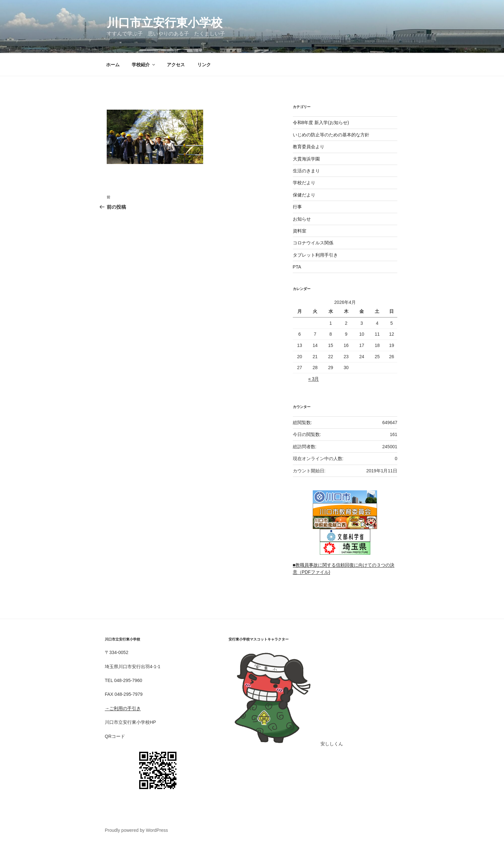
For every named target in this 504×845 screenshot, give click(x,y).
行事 (297, 207)
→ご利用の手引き (123, 708)
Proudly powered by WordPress (136, 830)
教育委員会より (309, 147)
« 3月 (314, 379)
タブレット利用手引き (315, 255)
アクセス (176, 65)
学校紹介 (144, 65)
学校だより (304, 183)
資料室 (300, 231)
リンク (204, 65)
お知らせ (302, 219)
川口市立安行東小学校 (165, 23)
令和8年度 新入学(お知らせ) (321, 123)
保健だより (304, 195)
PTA (297, 267)
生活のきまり (306, 171)
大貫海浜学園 (306, 159)
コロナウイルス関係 (313, 243)
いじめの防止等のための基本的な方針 (331, 135)
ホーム (113, 65)
